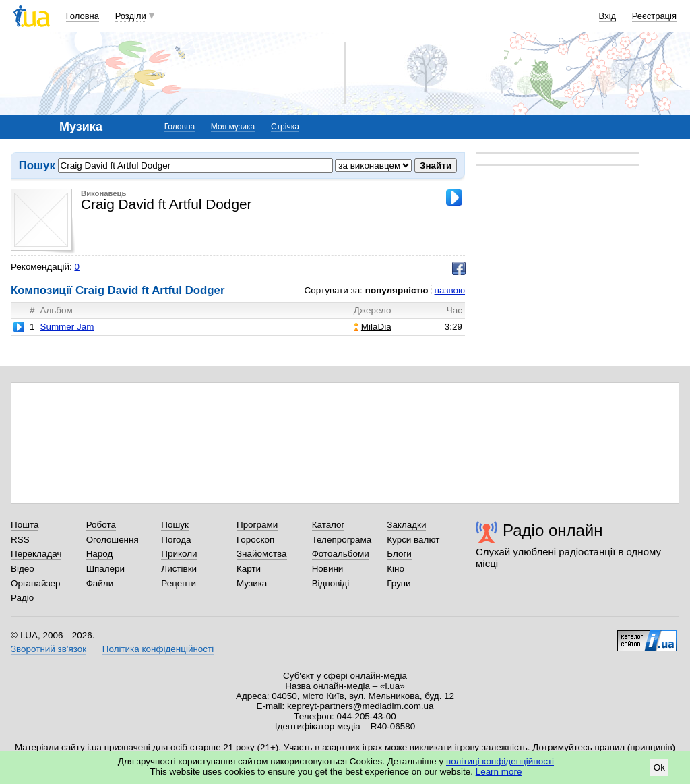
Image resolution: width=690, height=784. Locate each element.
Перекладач (36, 554)
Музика (252, 583)
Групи (399, 583)
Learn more (499, 772)
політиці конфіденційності (500, 761)
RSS (20, 540)
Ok (659, 767)
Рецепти (179, 583)
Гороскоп (255, 540)
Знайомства (262, 554)
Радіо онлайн (553, 530)
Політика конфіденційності (158, 649)
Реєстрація (654, 16)
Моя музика (233, 127)
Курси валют (413, 540)
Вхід (608, 16)
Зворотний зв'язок (49, 649)
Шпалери (105, 569)
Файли (100, 583)
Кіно (396, 569)
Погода (176, 540)
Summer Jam (67, 327)
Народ (100, 554)
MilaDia (373, 327)
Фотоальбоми (341, 554)
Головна (83, 16)
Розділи (131, 16)
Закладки (406, 525)
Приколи (179, 554)
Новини (328, 569)
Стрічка (285, 127)
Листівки (179, 569)
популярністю (397, 290)
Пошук (175, 525)
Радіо (22, 598)
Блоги (399, 554)
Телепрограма (342, 540)
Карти (249, 569)
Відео (23, 569)
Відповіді (331, 583)
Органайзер (35, 583)
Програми (257, 525)
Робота (101, 525)
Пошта (25, 525)
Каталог (328, 525)
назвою (450, 290)
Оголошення (113, 540)
